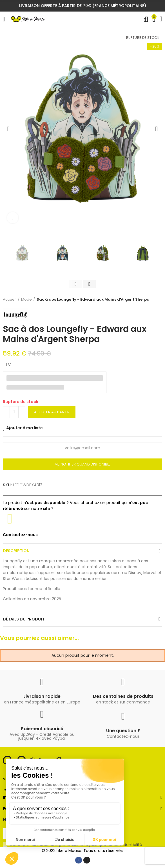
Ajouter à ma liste (24, 428)
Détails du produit (24, 619)
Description (16, 551)
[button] (8, 129)
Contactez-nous (20, 535)
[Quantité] (14, 412)
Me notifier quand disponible (83, 464)
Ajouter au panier (52, 412)
